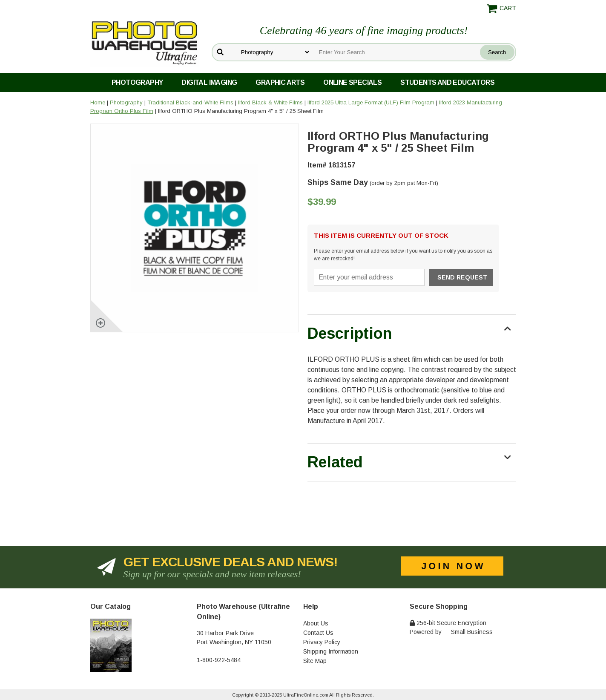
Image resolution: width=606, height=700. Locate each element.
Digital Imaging (209, 82)
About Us (316, 623)
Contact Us (318, 633)
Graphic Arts (280, 82)
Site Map (315, 661)
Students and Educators (447, 82)
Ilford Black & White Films (270, 102)
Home (98, 102)
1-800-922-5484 (219, 660)
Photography (137, 82)
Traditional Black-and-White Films (190, 102)
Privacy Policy (322, 642)
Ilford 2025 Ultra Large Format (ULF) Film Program (371, 102)
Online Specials (352, 82)
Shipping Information (331, 651)
